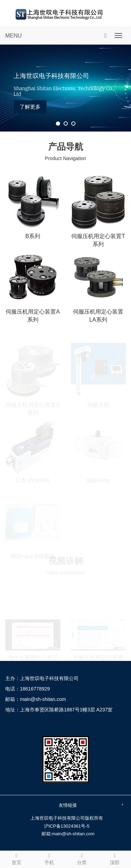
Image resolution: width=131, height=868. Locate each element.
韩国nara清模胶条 (33, 556)
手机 (49, 858)
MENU (13, 36)
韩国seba (98, 480)
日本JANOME (33, 480)
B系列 (33, 236)
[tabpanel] (65, 88)
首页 (16, 858)
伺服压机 (98, 404)
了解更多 (30, 107)
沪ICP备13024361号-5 (67, 826)
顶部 (115, 858)
